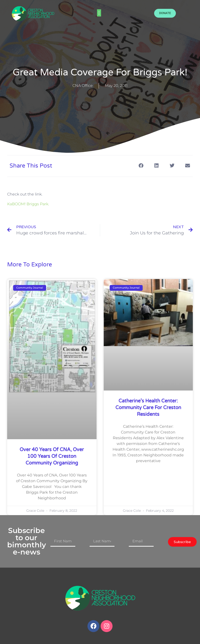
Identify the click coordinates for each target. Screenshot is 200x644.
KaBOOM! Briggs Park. (28, 204)
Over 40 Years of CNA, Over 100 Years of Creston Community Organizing (52, 456)
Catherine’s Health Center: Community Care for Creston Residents (148, 408)
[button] (99, 13)
